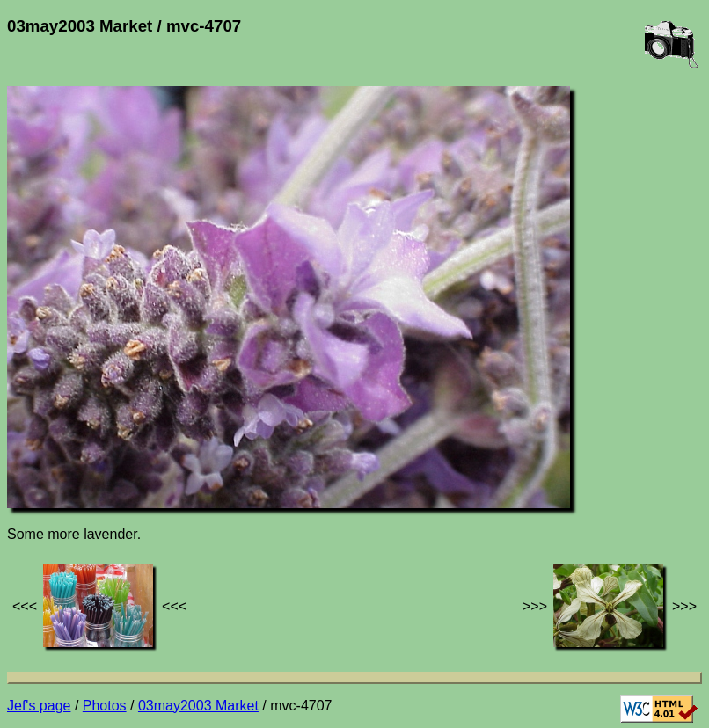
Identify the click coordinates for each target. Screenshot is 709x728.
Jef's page (39, 706)
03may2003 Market (198, 706)
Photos (105, 706)
